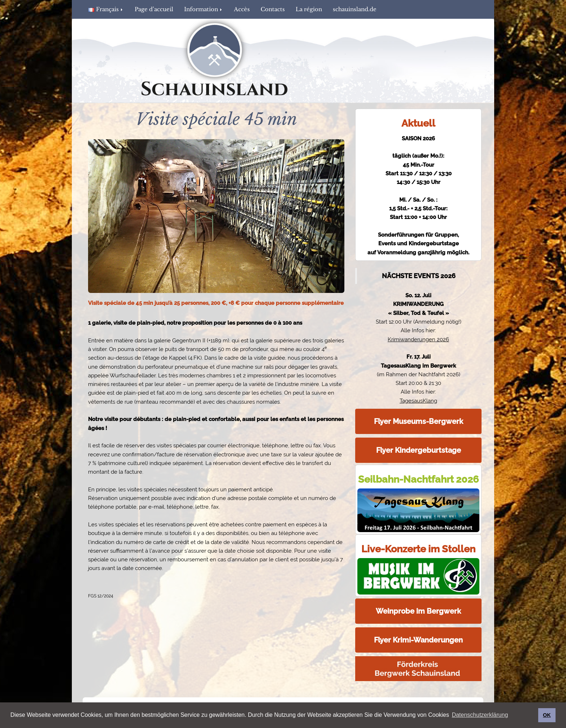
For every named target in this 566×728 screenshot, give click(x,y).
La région (309, 9)
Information (204, 9)
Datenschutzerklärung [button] (480, 715)
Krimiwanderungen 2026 (418, 339)
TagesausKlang (418, 401)
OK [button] (547, 715)
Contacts (273, 9)
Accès (242, 9)
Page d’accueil (154, 9)
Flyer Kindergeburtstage (419, 450)
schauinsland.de (355, 9)
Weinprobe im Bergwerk (418, 611)
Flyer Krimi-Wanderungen (418, 640)
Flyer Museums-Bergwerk (419, 421)
